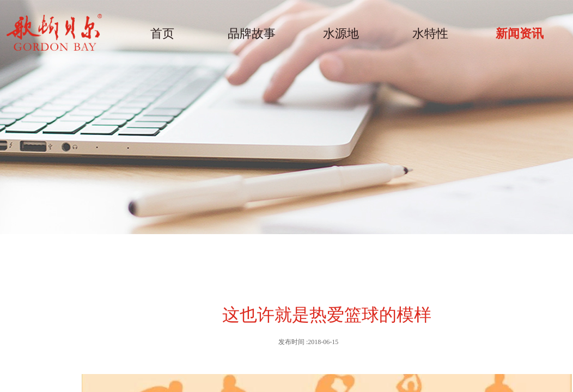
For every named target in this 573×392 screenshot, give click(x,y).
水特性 (430, 33)
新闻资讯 (520, 33)
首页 (162, 33)
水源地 (341, 33)
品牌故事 (252, 33)
